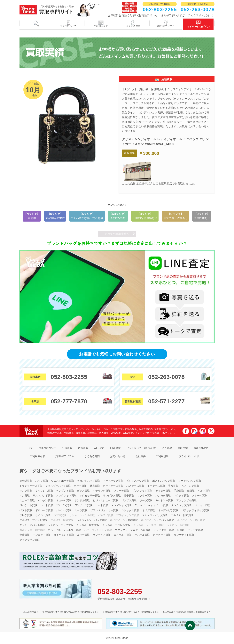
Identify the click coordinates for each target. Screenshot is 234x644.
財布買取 (95, 486)
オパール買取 (142, 535)
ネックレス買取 (44, 491)
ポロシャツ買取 (44, 510)
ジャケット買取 (28, 505)
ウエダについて (68, 26)
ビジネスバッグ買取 (138, 481)
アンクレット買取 (66, 496)
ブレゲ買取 (26, 515)
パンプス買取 (129, 501)
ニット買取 (102, 505)
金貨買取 (25, 535)
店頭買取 (83, 448)
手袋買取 (179, 491)
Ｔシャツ (140, 505)
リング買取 (26, 491)
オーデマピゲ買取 (168, 510)
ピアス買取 (83, 491)
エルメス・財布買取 (182, 515)
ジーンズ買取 (64, 510)
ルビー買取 (83, 535)
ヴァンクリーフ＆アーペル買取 (133, 530)
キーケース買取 (156, 486)
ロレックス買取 (130, 510)
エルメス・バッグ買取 (155, 515)
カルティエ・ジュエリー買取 (64, 530)
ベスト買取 (26, 510)
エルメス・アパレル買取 (33, 520)
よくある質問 (133, 26)
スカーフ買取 (27, 501)
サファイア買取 (102, 535)
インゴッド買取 (42, 535)
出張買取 (67, 448)
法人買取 (167, 448)
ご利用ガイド (101, 26)
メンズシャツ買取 (121, 505)
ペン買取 (25, 496)
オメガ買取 (148, 510)
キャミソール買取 (158, 505)
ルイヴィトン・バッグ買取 (92, 520)
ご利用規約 (162, 456)
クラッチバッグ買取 (190, 481)
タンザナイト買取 (184, 535)
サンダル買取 (82, 501)
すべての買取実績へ (117, 234)
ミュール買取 (64, 501)
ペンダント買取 (65, 491)
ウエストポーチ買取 (62, 481)
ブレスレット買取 (142, 491)
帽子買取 (129, 496)
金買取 (181, 530)
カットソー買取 (164, 501)
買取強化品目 (201, 448)
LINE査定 (115, 448)
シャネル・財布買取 (88, 525)
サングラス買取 (112, 496)
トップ (36, 26)
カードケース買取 (113, 486)
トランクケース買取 (31, 486)
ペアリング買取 (190, 486)
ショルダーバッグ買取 (58, 486)
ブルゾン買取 (64, 505)
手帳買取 (173, 486)
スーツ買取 (81, 510)
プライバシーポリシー (191, 456)
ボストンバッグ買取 (164, 481)
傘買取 (191, 491)
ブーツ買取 (146, 501)
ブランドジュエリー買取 (104, 510)
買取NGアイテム (166, 26)
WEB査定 (99, 448)
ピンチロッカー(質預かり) (141, 448)
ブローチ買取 (121, 491)
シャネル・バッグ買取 (61, 525)
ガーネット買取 (162, 535)
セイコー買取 (43, 515)
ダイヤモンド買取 (64, 535)
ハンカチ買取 (163, 496)
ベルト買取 (204, 491)
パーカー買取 (202, 505)
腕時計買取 (26, 481)
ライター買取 (163, 491)
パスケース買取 (135, 486)
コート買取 (47, 505)
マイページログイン (198, 27)
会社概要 (141, 456)
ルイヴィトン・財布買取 (124, 520)
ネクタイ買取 (181, 496)
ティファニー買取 (164, 530)
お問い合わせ (118, 456)
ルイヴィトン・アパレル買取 (157, 520)
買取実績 (183, 448)
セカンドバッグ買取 (88, 481)
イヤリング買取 (102, 491)
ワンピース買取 (83, 505)
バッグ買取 (42, 481)
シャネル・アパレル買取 (116, 525)
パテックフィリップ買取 (195, 510)
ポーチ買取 (80, 486)
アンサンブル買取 (186, 501)
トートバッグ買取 (113, 481)
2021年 (117, 53)
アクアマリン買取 (30, 540)
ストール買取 (200, 496)
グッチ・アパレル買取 (32, 525)
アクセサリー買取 (90, 496)
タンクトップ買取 (181, 505)
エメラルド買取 (123, 535)
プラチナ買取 (195, 530)
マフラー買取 (145, 496)
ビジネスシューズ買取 (105, 501)
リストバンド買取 (43, 496)
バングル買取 (45, 501)
